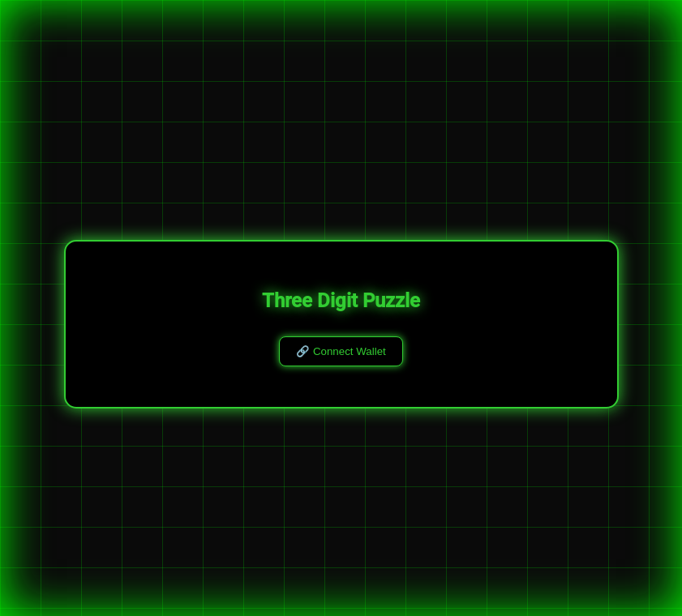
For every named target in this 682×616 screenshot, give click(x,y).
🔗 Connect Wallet (341, 351)
